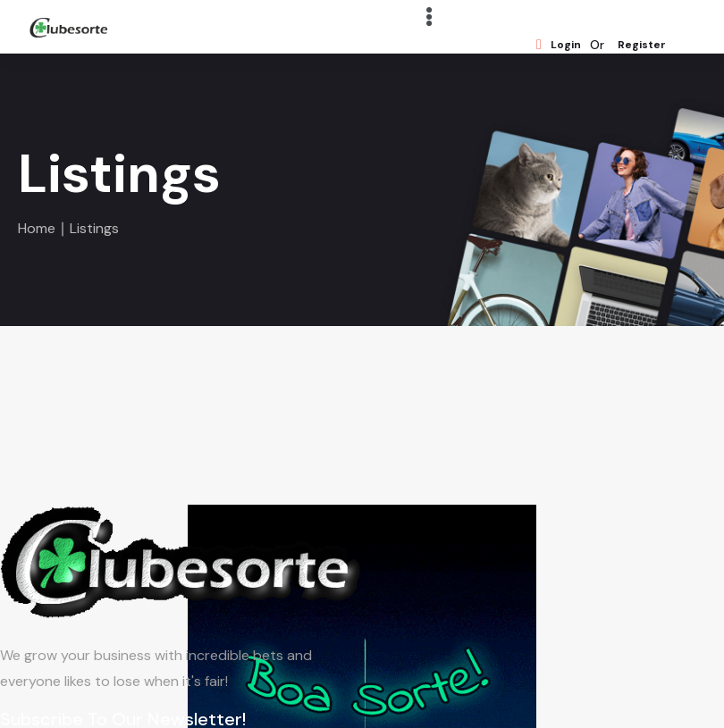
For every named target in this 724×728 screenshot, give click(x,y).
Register (642, 46)
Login (559, 46)
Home (37, 228)
